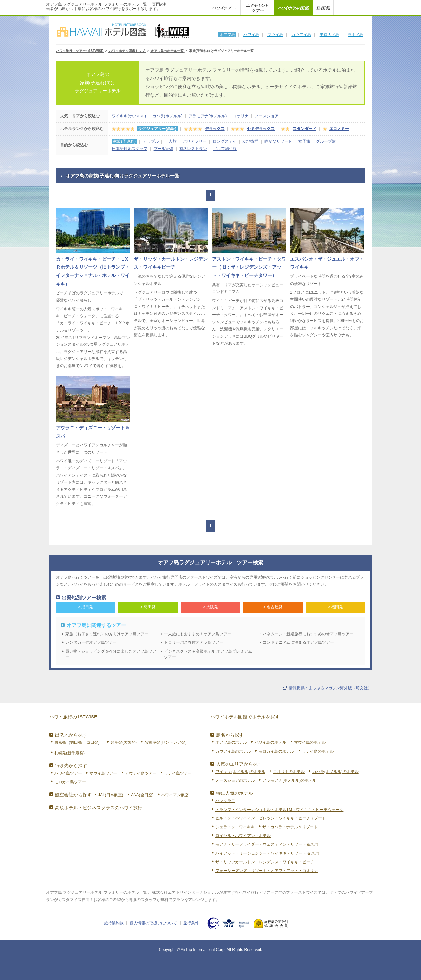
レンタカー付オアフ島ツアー (91, 642)
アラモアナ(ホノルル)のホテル (289, 780)
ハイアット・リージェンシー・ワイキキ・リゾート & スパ (267, 853)
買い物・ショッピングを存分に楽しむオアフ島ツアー (111, 654)
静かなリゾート (278, 141)
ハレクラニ (225, 801)
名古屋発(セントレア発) (165, 742)
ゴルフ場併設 (225, 149)
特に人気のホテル (235, 793)
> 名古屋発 (273, 607)
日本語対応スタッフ (130, 149)
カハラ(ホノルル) (167, 116)
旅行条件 (191, 923)
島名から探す (230, 735)
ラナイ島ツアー (178, 773)
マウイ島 (275, 35)
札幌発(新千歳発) (69, 753)
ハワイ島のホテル (270, 742)
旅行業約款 (114, 923)
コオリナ (241, 116)
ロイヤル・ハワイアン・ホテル (243, 836)
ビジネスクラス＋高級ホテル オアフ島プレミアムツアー (208, 654)
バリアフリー (195, 141)
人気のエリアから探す (239, 764)
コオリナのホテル (289, 772)
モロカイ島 (330, 35)
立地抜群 (250, 141)
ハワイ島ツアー (68, 773)
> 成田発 (86, 607)
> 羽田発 (148, 607)
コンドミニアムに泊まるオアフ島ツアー (298, 642)
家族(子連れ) (124, 141)
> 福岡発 (335, 607)
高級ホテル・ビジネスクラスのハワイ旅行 (99, 808)
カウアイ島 (301, 35)
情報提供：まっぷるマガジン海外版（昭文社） (330, 688)
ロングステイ (225, 141)
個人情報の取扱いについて (153, 923)
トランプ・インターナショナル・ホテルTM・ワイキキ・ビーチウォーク (279, 810)
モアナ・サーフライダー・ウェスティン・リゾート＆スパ (267, 844)
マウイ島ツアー (103, 773)
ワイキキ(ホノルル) (129, 116)
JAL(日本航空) (111, 795)
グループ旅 (326, 141)
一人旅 (171, 141)
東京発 (60, 742)
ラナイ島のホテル (318, 751)
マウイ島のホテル (310, 742)
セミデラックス (261, 129)
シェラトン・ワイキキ (235, 827)
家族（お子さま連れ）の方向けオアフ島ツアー (107, 634)
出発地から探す (71, 735)
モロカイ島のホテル (276, 751)
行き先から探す (71, 766)
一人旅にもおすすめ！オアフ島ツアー (198, 634)
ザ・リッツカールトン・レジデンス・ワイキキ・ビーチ (265, 862)
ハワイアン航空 (175, 795)
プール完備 (163, 149)
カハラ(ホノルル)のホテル (335, 772)
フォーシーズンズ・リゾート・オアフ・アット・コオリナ (267, 871)
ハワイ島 (251, 35)
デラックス (215, 129)
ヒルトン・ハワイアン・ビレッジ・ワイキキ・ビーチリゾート (271, 818)
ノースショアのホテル (235, 780)
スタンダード (305, 129)
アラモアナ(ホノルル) (208, 116)
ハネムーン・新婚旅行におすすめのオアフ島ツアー (308, 634)
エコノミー (339, 129)
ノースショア (267, 116)
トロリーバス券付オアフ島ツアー (194, 642)
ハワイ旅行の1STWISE (73, 717)
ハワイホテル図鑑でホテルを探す (245, 717)
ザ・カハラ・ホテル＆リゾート (290, 827)
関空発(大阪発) (124, 742)
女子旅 (304, 141)
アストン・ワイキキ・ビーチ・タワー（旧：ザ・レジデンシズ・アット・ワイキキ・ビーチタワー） (249, 267)
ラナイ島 (356, 35)
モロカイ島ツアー (70, 782)
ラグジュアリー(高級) (157, 129)
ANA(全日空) (142, 795)
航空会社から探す (73, 795)
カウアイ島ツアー (141, 773)
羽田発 (76, 742)
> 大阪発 (210, 607)
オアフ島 (227, 35)
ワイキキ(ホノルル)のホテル (240, 772)
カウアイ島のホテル (233, 751)
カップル (151, 141)
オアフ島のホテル (231, 742)
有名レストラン (193, 149)
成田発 (92, 742)
